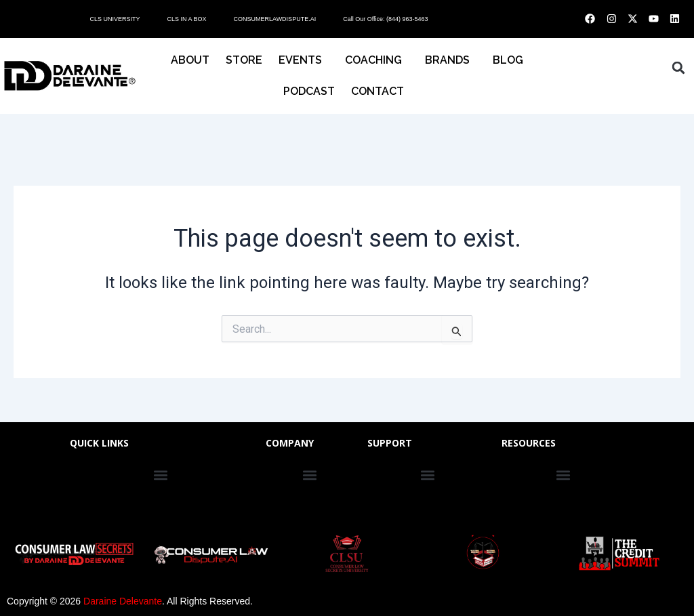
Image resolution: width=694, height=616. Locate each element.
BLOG (508, 60)
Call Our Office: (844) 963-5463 (385, 19)
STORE (244, 60)
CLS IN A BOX (186, 19)
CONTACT (381, 91)
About (190, 60)
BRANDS (451, 60)
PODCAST (309, 91)
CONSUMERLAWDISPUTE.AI (274, 19)
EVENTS (304, 60)
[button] (678, 68)
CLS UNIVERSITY (115, 19)
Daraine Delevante (123, 601)
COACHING (377, 60)
